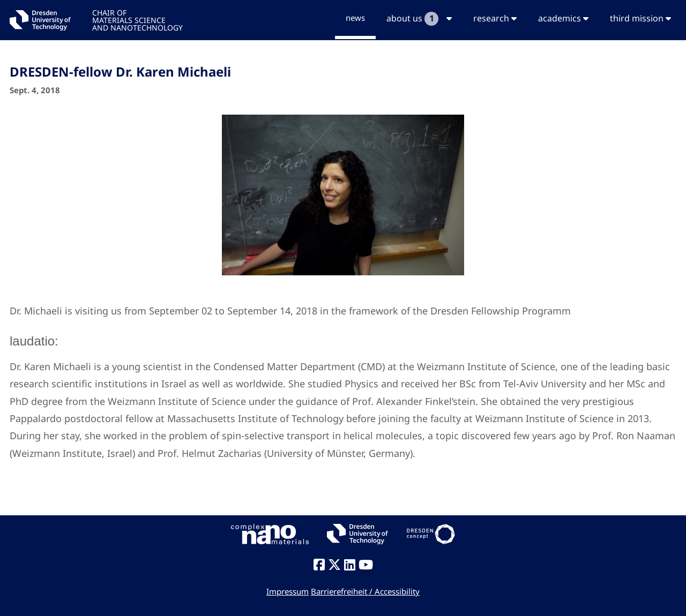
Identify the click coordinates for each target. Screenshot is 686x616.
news (355, 18)
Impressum (288, 591)
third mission (640, 18)
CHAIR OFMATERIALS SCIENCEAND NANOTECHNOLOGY (137, 20)
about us (419, 19)
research (495, 18)
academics (563, 18)
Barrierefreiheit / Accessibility (365, 591)
